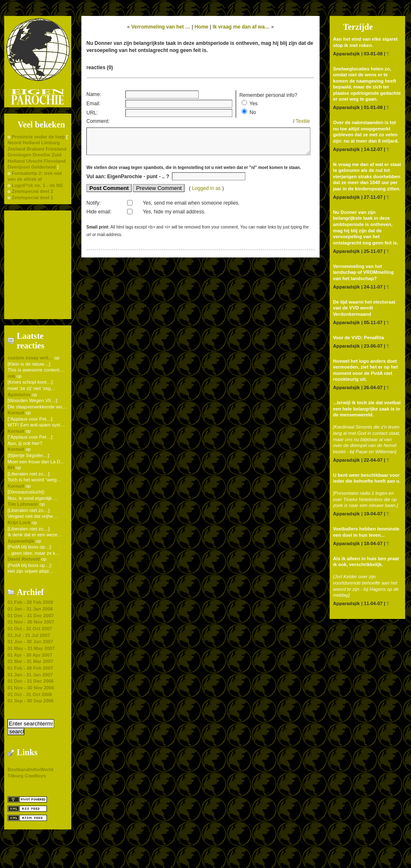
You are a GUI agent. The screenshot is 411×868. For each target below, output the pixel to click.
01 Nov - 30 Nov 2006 (31, 688)
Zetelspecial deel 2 (33, 191)
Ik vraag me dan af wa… (241, 27)
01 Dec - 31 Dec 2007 (31, 616)
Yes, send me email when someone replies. (191, 207)
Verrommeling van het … (161, 27)
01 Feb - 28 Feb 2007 (30, 668)
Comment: (98, 121)
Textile (303, 121)
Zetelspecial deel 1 (33, 198)
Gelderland (44, 167)
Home (202, 27)
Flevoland (55, 161)
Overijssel (19, 167)
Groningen (20, 155)
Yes (254, 104)
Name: (94, 94)
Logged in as (207, 192)
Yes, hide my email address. (174, 216)
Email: (93, 104)
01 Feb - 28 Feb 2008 (30, 602)
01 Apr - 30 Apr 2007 (30, 655)
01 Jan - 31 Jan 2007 (30, 675)
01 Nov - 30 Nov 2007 (31, 622)
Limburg (51, 143)
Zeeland (16, 149)
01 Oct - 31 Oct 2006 (30, 694)
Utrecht (34, 161)
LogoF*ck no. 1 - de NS (37, 185)
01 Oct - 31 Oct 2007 (30, 629)
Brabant (35, 149)
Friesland (56, 149)
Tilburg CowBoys (27, 776)
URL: (92, 113)
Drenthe (42, 155)
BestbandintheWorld (30, 769)
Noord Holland (24, 143)
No (253, 112)
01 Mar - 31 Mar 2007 (30, 661)
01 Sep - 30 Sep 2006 (31, 701)
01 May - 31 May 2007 (31, 648)
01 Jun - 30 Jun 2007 (30, 642)
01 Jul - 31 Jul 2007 (29, 635)
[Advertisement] (38, 264)
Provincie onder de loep (38, 137)
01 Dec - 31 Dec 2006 (31, 681)
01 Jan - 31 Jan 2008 (30, 609)
